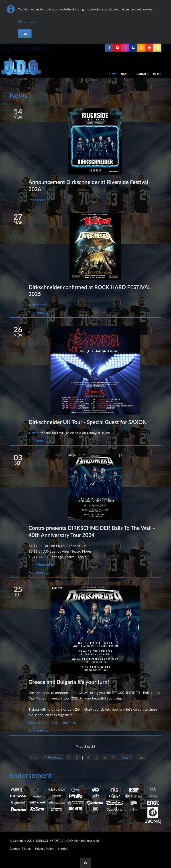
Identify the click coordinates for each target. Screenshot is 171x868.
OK (25, 34)
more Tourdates (41, 564)
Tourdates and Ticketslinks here (53, 723)
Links (28, 849)
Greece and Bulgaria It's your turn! (69, 682)
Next (124, 757)
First (34, 757)
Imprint (63, 849)
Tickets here (38, 305)
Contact (15, 849)
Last (141, 757)
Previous (55, 757)
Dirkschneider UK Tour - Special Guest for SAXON (88, 422)
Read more (26, 21)
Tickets (34, 433)
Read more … (39, 200)
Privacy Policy (45, 849)
